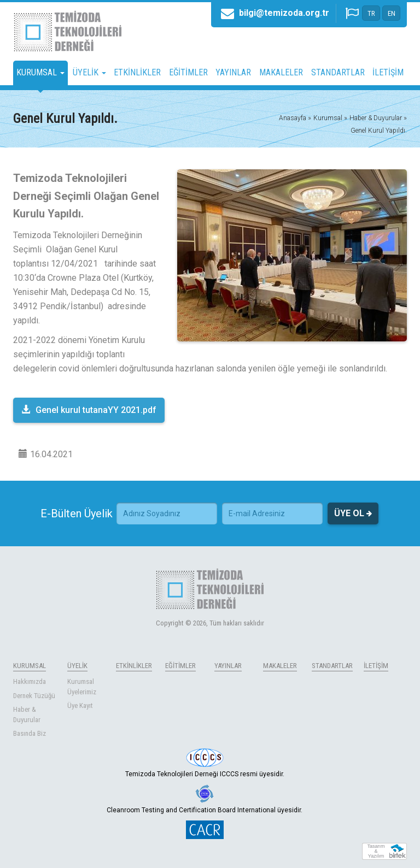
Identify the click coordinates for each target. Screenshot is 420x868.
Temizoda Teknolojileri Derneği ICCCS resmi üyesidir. (205, 763)
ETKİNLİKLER (137, 72)
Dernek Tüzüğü (34, 696)
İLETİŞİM (388, 72)
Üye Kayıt (80, 705)
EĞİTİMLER (188, 72)
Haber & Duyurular (27, 715)
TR (371, 13)
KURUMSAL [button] (40, 72)
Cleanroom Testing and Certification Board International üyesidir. (205, 799)
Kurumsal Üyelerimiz (82, 687)
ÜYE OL (353, 513)
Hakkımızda (30, 681)
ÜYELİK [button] (89, 72)
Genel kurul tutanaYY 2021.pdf (89, 410)
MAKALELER (281, 72)
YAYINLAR (233, 72)
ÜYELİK (77, 666)
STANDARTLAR (338, 72)
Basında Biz (30, 733)
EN (392, 13)
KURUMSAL (30, 666)
